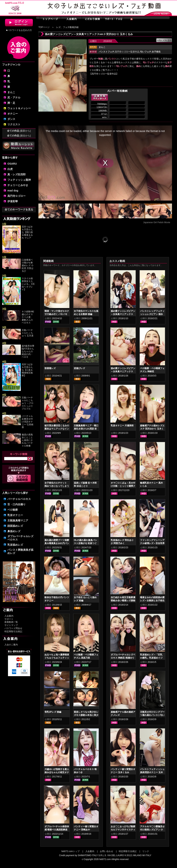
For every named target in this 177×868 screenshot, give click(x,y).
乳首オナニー (15, 515)
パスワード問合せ (13, 628)
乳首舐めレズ (15, 545)
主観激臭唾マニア (18, 520)
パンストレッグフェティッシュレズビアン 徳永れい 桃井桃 (152, 314)
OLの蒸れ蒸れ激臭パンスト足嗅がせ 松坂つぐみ (85, 543)
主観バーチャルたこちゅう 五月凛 (28, 333)
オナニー (13, 114)
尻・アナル (14, 97)
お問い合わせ (106, 851)
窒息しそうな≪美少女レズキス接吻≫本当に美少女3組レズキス (86, 715)
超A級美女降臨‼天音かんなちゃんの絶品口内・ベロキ (28, 351)
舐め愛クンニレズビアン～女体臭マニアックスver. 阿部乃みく (123, 314)
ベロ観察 (13, 510)
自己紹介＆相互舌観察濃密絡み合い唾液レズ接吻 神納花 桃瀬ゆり (123, 601)
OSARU (12, 164)
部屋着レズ (50, 368)
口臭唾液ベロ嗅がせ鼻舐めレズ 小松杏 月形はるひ (28, 265)
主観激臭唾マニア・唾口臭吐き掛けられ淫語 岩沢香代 (86, 429)
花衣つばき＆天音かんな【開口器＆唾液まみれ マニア (27, 232)
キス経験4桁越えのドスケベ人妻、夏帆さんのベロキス (28, 317)
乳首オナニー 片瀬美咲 (122, 426)
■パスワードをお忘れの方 (19, 30)
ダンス (11, 119)
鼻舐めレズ (14, 531)
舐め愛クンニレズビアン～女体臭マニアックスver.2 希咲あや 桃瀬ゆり (123, 371)
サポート (9, 619)
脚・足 (11, 103)
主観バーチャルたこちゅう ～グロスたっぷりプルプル (28, 403)
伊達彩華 (13, 201)
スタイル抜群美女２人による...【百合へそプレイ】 (28, 284)
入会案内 (9, 616)
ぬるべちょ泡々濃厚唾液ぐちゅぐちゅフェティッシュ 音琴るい (57, 658)
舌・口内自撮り (17, 504)
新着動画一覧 (11, 622)
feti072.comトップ (71, 851)
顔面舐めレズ (15, 526)
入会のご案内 (11, 645)
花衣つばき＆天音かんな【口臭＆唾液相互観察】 (27, 370)
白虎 (10, 169)
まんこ (11, 92)
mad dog (13, 191)
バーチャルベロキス (19, 499)
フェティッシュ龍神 (19, 180)
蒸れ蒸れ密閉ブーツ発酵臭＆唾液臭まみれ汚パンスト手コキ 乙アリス (57, 543)
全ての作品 (19, 131)
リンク (146, 851)
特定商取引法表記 (13, 631)
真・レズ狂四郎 (17, 174)
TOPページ (44, 27)
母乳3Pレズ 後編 (53, 712)
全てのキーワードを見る (19, 209)
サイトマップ (11, 625)
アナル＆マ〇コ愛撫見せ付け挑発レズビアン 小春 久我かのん (152, 830)
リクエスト (14, 124)
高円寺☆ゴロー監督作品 (127, 52)
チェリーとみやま (18, 185)
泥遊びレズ (79, 368)
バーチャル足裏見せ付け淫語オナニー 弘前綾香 (28, 422)
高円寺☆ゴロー (17, 196)
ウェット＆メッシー (19, 108)
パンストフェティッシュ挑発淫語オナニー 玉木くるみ (152, 772)
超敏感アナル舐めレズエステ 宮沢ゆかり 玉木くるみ (152, 429)
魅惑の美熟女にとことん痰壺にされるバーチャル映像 (27, 440)
